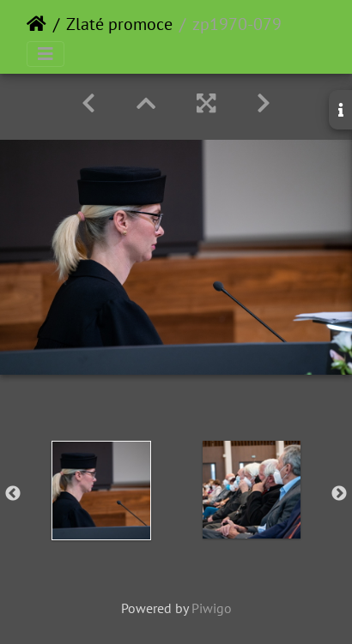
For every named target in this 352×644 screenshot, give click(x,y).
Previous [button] (13, 494)
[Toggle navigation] (46, 54)
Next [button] (339, 494)
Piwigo (212, 608)
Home (36, 24)
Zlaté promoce (119, 24)
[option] (101, 491)
